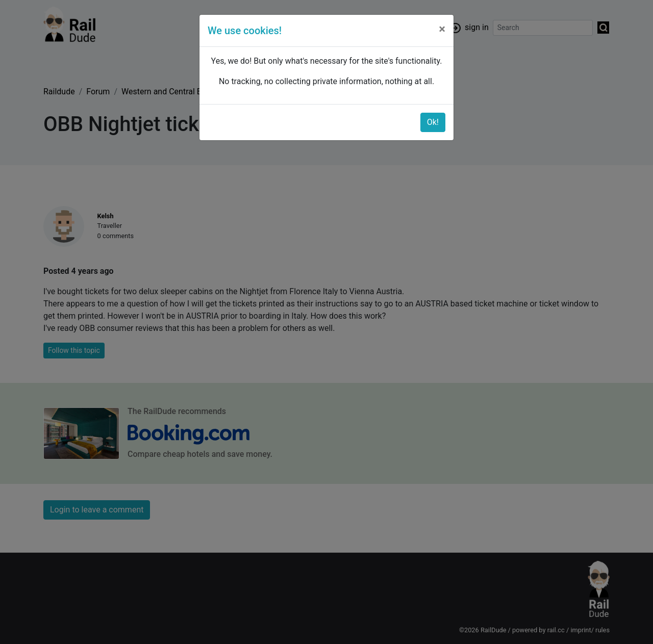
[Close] (442, 29)
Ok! (433, 122)
